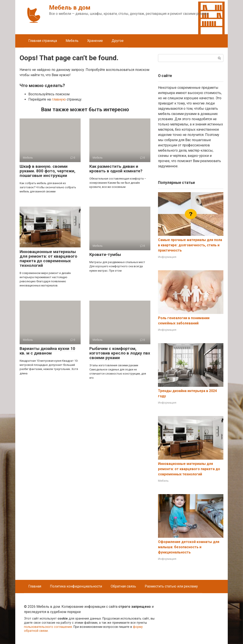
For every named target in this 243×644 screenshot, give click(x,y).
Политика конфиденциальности (76, 586)
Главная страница (43, 41)
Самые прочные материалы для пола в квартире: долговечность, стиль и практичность (190, 245)
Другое (118, 41)
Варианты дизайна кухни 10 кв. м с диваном (47, 351)
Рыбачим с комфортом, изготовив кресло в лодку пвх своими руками (120, 353)
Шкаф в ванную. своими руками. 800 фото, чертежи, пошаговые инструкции (48, 171)
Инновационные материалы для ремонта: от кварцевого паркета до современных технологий (48, 259)
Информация (167, 257)
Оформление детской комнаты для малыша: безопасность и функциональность (189, 547)
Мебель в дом (70, 8)
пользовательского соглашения (48, 627)
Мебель (72, 41)
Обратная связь (123, 586)
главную (59, 99)
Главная (35, 586)
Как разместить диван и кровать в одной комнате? (116, 169)
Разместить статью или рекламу (171, 586)
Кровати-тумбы (105, 254)
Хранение (95, 41)
